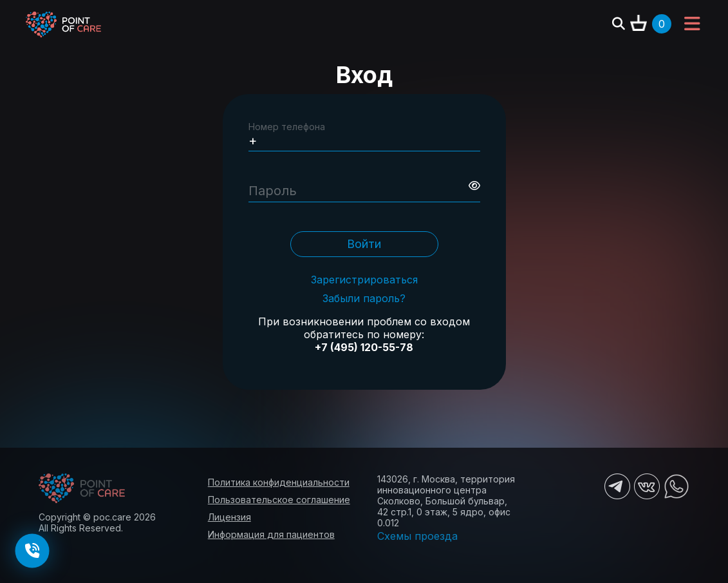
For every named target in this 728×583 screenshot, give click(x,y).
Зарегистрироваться (364, 280)
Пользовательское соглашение (279, 500)
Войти (364, 244)
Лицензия (229, 517)
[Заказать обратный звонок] (32, 551)
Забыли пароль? (364, 299)
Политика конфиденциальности (279, 482)
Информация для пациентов (271, 534)
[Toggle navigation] (692, 24)
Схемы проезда (417, 536)
